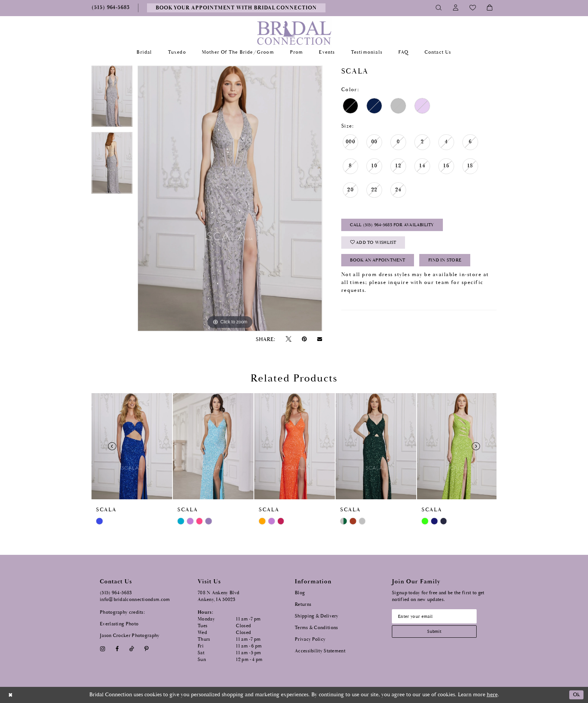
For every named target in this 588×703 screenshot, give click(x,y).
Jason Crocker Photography (130, 636)
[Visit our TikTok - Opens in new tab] (132, 649)
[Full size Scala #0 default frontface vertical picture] (230, 198)
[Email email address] (437, 617)
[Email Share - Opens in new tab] (320, 339)
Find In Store (453, 263)
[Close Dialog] (11, 695)
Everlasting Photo (119, 624)
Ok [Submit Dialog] (576, 695)
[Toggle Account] (456, 8)
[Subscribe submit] (437, 633)
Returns (303, 605)
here (492, 695)
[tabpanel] (112, 99)
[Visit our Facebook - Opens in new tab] (117, 649)
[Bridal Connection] (294, 33)
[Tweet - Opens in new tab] (288, 339)
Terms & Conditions (316, 628)
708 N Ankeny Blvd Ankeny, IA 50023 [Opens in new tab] (218, 596)
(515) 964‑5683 (116, 593)
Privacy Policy (310, 639)
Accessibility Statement (320, 651)
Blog (300, 593)
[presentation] (132, 446)
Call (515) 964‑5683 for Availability (396, 226)
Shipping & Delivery (317, 616)
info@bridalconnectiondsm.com (135, 600)
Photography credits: (122, 612)
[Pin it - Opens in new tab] (304, 339)
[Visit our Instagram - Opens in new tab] (102, 649)
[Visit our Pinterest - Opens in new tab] (147, 649)
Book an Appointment (381, 263)
